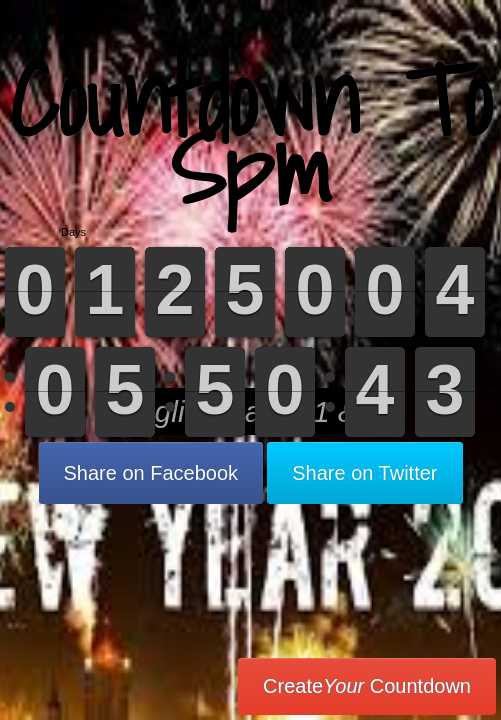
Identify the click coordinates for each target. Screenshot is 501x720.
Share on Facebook (151, 473)
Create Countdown (367, 686)
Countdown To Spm (250, 134)
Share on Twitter (364, 473)
